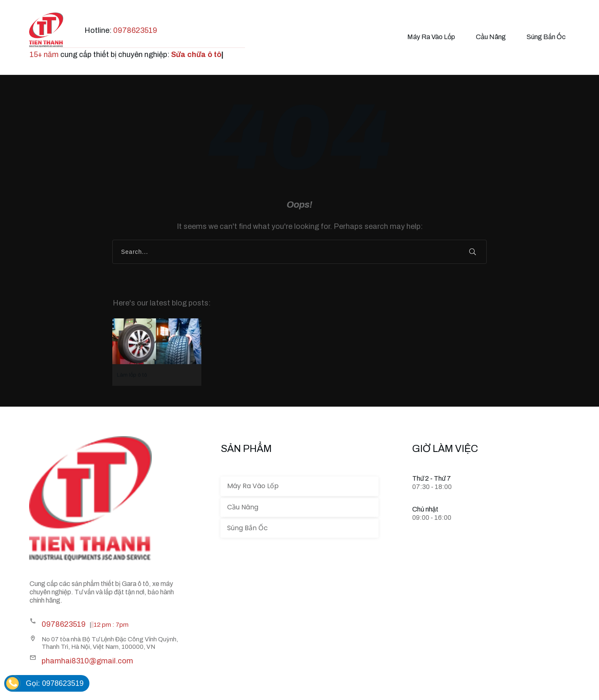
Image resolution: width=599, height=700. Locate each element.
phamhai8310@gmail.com (87, 661)
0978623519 (135, 30)
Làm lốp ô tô (157, 352)
